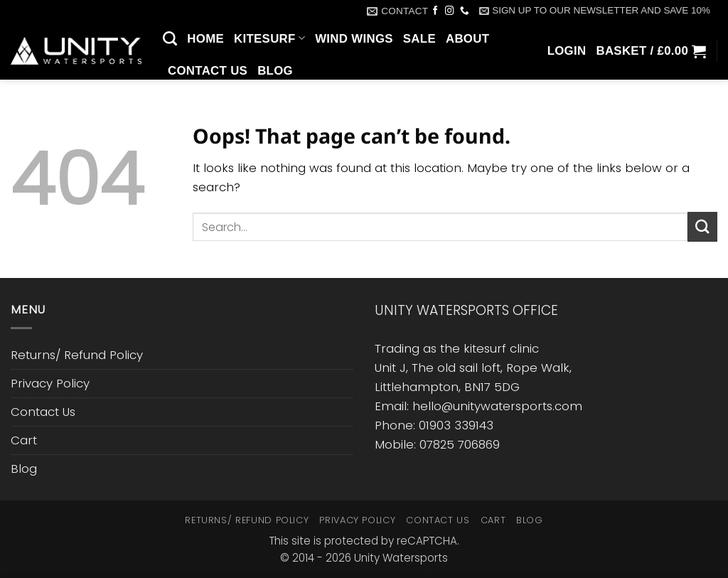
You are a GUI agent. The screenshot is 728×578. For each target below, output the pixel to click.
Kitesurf (269, 38)
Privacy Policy (50, 383)
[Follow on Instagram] (450, 11)
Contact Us (208, 71)
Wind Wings (354, 39)
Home (205, 39)
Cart (24, 440)
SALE (419, 39)
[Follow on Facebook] (435, 11)
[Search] (170, 38)
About (467, 39)
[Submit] (702, 226)
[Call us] (465, 11)
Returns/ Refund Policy (77, 355)
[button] (595, 11)
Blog (275, 71)
